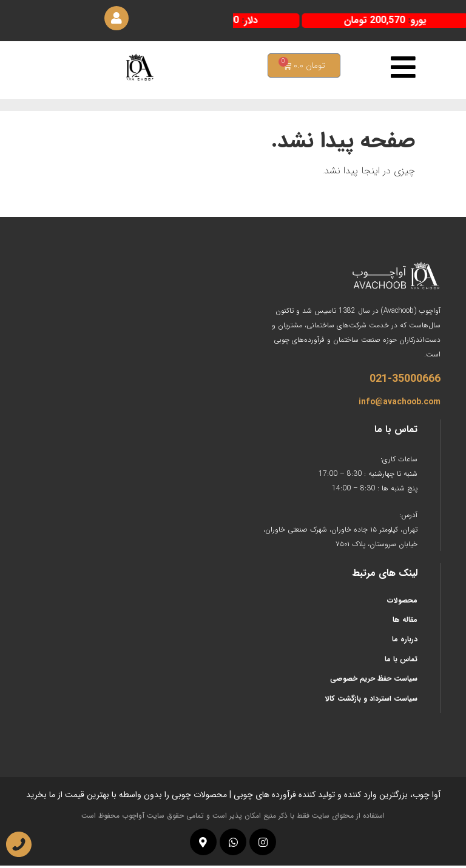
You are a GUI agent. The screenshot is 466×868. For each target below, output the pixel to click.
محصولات (402, 602)
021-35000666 (405, 381)
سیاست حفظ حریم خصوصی (374, 681)
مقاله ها (405, 622)
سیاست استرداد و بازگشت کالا (371, 700)
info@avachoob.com (400, 404)
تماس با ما (401, 661)
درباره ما (405, 642)
